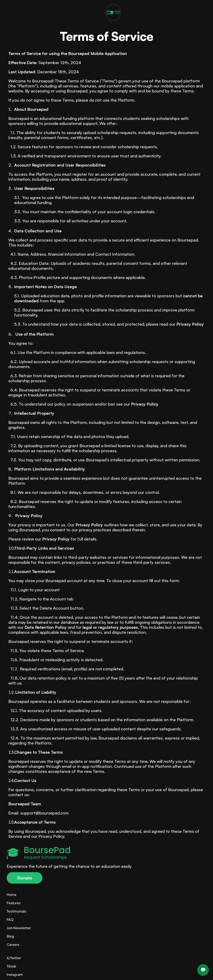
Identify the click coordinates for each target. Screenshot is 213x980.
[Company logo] (39, 8)
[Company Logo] (106, 865)
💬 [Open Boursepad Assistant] (203, 970)
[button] (22, 889)
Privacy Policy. (53, 835)
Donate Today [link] (169, 8)
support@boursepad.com (45, 812)
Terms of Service (193, 971)
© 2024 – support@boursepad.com (36, 971)
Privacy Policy (165, 971)
